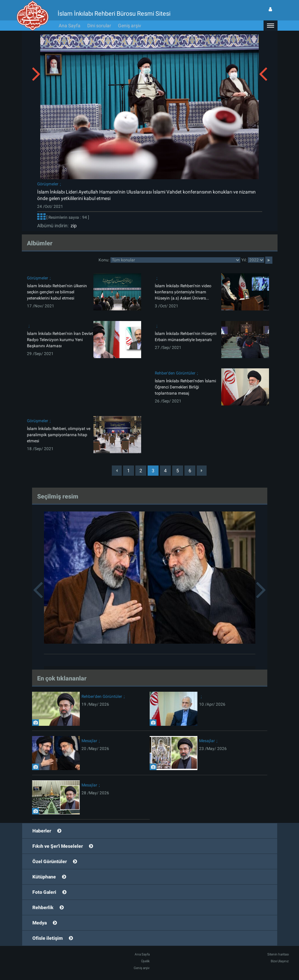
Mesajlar (89, 741)
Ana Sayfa (70, 26)
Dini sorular (99, 26)
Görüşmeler (48, 184)
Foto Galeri (44, 892)
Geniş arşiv (130, 26)
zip (73, 226)
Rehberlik (43, 907)
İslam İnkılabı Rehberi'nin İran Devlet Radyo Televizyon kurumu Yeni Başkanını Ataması (60, 340)
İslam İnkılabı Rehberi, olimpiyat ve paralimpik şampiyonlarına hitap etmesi (59, 435)
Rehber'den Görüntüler (175, 373)
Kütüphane (44, 877)
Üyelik (145, 961)
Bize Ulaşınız (280, 961)
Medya (40, 923)
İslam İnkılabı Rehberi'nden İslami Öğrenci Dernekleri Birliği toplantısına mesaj (185, 387)
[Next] (202, 471)
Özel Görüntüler (50, 861)
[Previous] (117, 471)
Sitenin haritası (278, 954)
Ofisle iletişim (48, 938)
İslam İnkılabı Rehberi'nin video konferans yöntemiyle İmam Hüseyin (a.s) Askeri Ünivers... (183, 292)
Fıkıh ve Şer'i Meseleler (58, 846)
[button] (270, 26)
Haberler (42, 831)
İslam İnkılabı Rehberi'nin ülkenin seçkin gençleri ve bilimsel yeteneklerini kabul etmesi (57, 292)
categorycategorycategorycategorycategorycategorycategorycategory (175, 260)
